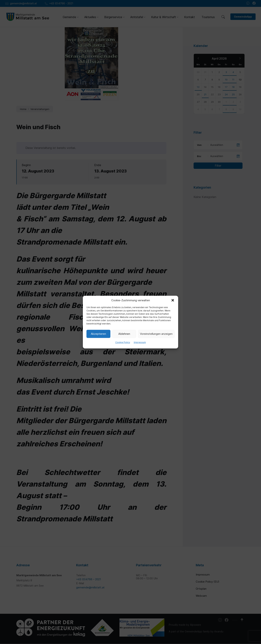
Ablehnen (124, 334)
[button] (173, 300)
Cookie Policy (123, 342)
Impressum (140, 342)
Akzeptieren (98, 334)
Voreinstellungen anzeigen (156, 334)
